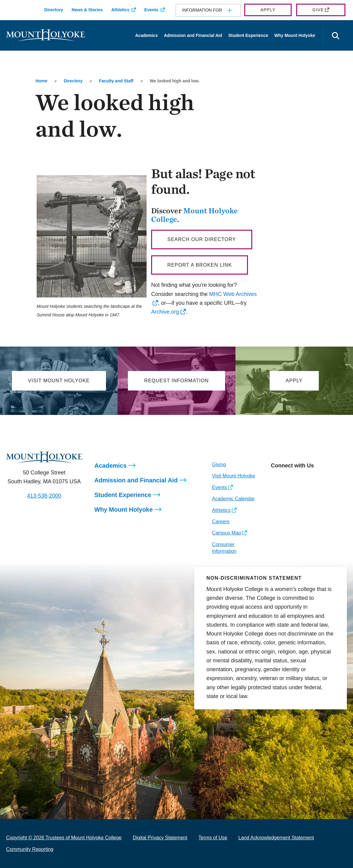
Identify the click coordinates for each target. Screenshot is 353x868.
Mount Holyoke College (195, 215)
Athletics (120, 10)
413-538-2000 (44, 496)
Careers (221, 522)
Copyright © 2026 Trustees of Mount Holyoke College (64, 838)
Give (318, 10)
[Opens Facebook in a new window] (289, 480)
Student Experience (248, 35)
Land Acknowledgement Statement (276, 838)
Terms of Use (213, 838)
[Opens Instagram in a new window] (275, 480)
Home (41, 81)
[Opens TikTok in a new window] (330, 480)
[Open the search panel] (336, 36)
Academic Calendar (233, 499)
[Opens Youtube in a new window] (316, 480)
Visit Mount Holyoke (233, 476)
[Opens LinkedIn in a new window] (303, 480)
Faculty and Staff (116, 81)
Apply (268, 10)
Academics (147, 35)
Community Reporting (30, 849)
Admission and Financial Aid (193, 35)
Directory (54, 10)
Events (151, 10)
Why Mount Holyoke (295, 35)
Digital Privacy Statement (160, 838)
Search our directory (202, 239)
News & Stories (87, 10)
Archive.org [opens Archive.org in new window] (165, 312)
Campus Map (226, 533)
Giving (219, 465)
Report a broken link (200, 265)
